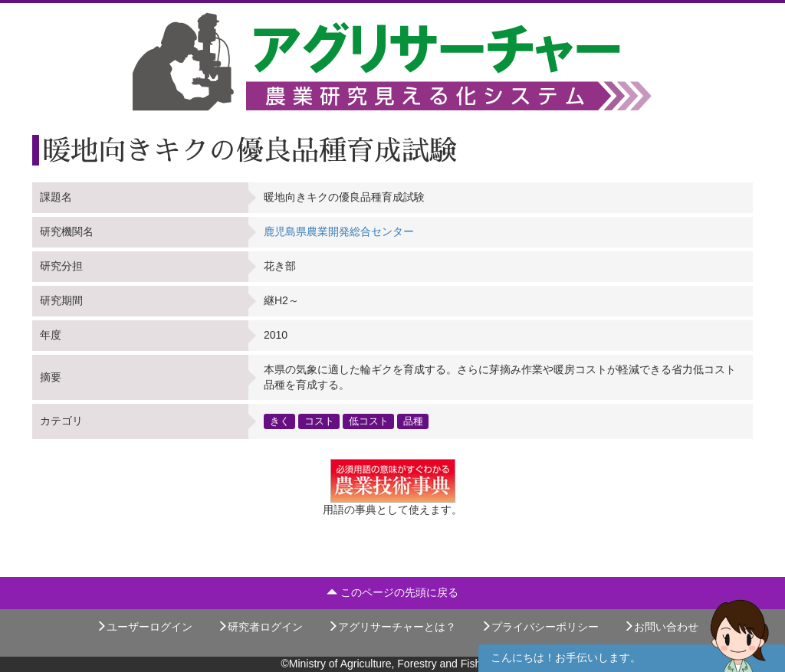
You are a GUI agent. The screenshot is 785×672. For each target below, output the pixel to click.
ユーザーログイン (144, 627)
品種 (413, 421)
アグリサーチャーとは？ (392, 627)
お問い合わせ (661, 627)
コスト (319, 421)
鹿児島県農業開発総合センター (339, 231)
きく (280, 421)
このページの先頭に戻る (392, 592)
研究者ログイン (260, 627)
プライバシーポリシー (540, 627)
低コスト (369, 421)
